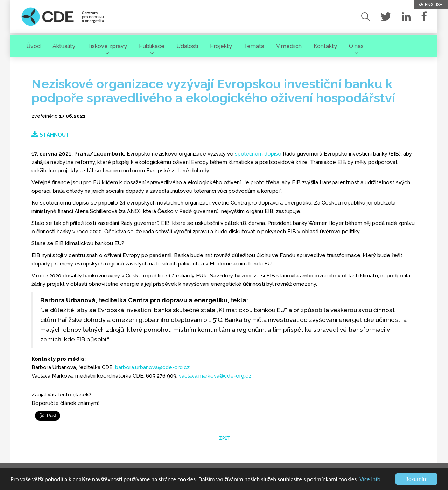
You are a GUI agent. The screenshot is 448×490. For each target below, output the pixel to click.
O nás (356, 46)
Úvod (33, 46)
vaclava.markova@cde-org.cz (215, 376)
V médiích (289, 46)
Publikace (152, 46)
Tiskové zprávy (107, 46)
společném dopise (258, 154)
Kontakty (325, 46)
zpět (224, 438)
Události (187, 46)
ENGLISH (431, 5)
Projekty (221, 46)
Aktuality (64, 46)
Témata (254, 46)
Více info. (371, 480)
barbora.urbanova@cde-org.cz (152, 367)
